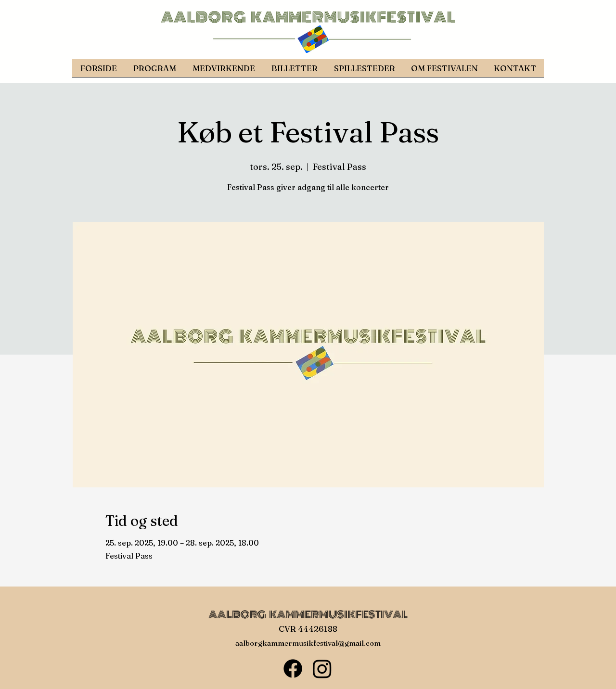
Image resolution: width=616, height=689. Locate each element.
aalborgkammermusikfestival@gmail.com (308, 643)
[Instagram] (322, 669)
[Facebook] (293, 669)
